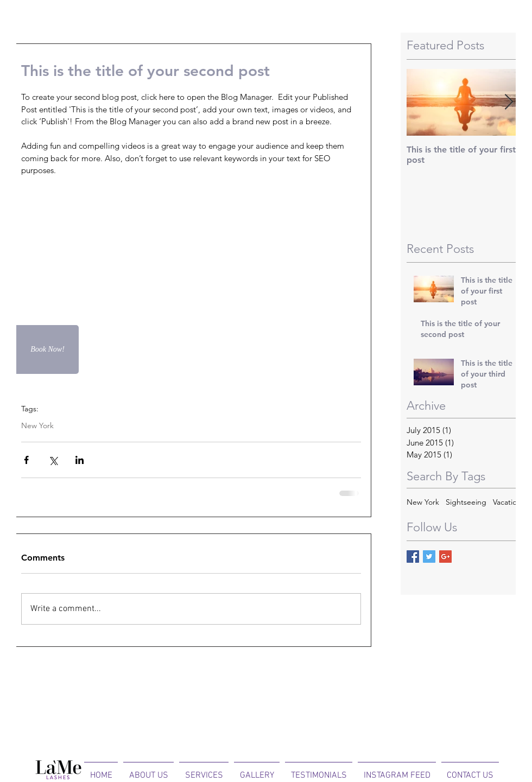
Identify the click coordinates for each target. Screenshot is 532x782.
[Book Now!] (47, 349)
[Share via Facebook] (26, 460)
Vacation (507, 502)
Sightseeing (466, 502)
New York (37, 426)
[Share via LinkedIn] (80, 460)
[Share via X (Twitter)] (53, 460)
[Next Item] (509, 102)
